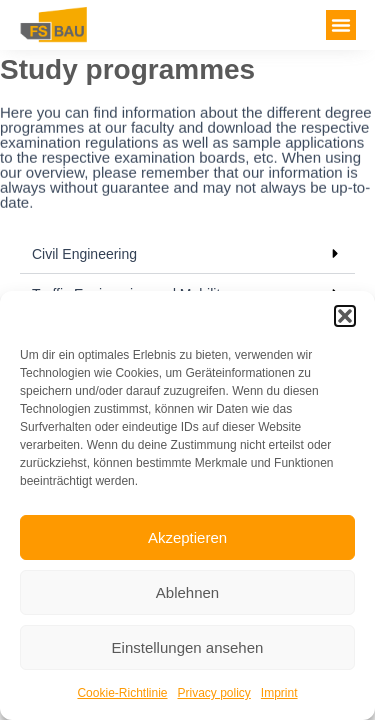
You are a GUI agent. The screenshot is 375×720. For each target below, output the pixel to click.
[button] (345, 316)
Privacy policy (214, 693)
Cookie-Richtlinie (122, 693)
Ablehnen (187, 592)
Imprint (279, 693)
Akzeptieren (187, 537)
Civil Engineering (84, 254)
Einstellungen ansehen (188, 647)
